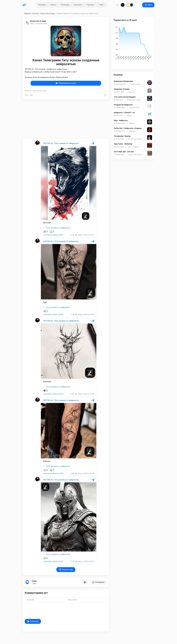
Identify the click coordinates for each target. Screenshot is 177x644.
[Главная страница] (24, 5)
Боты (53, 5)
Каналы (42, 5)
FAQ (101, 5)
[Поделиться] (32, 95)
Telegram (27, 13)
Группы (90, 5)
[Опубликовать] (123, 5)
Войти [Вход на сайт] (148, 5)
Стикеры (65, 5)
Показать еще (66, 570)
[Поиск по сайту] (118, 5)
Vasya (34, 581)
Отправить (33, 621)
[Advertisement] (66, 119)
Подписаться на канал (66, 83)
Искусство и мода (48, 13)
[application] (133, 44)
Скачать (78, 5)
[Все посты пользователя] (85, 582)
